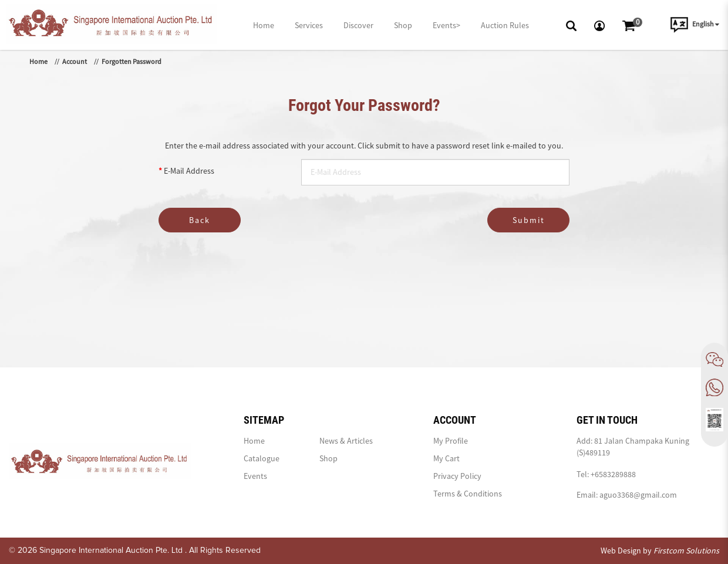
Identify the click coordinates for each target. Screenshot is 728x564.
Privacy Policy (457, 476)
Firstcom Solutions (686, 551)
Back (200, 220)
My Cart (446, 458)
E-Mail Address (189, 171)
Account (75, 61)
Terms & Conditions (468, 494)
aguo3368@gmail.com (638, 495)
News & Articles (346, 441)
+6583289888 (613, 474)
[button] (571, 25)
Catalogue (262, 458)
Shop (328, 458)
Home (38, 61)
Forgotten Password (132, 61)
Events (255, 476)
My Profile (451, 441)
